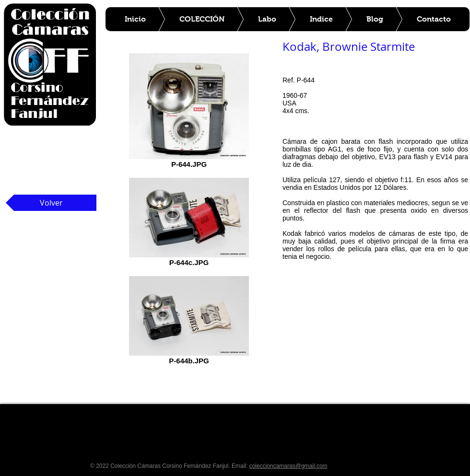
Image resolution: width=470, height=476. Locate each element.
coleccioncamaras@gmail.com (288, 466)
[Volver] (51, 203)
